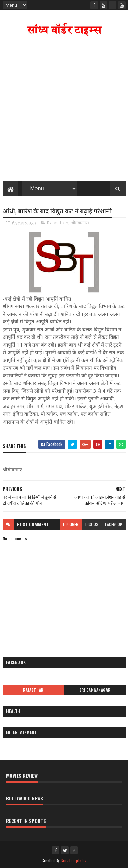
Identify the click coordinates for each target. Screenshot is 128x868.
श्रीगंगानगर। (80, 223)
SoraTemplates (74, 860)
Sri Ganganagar (95, 690)
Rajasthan (58, 223)
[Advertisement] (64, 110)
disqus (92, 524)
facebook (114, 524)
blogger (71, 524)
